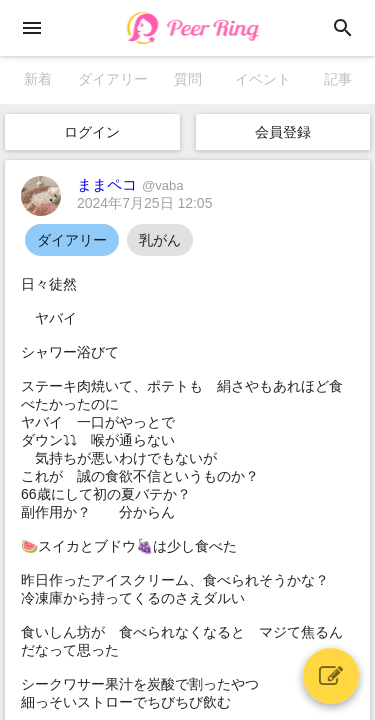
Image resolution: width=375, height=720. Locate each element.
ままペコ (130, 184)
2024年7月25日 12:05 (144, 203)
